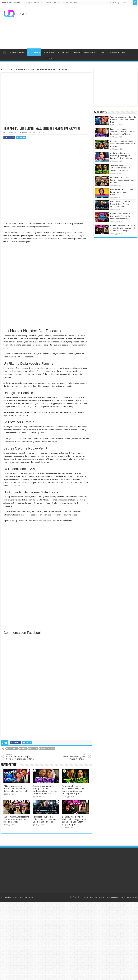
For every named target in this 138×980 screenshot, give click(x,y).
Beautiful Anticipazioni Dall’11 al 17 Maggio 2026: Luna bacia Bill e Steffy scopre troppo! (74, 821)
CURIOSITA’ (47, 58)
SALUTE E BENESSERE (117, 52)
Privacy (27, 2)
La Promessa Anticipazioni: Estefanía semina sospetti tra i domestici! (16, 819)
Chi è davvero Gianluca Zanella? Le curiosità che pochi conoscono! (123, 192)
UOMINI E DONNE (17, 52)
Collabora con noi (52, 2)
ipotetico (33, 749)
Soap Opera (14, 69)
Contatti (37, 2)
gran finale (12, 749)
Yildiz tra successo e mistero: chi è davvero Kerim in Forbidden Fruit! (16, 788)
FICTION (65, 52)
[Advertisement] (85, 27)
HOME (4, 52)
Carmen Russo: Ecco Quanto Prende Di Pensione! (72, 757)
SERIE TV (77, 52)
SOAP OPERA (33, 52)
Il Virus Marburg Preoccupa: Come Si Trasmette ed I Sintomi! (20, 757)
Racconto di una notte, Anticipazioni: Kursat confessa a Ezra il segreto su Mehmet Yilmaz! (45, 790)
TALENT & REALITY (50, 52)
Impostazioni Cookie (69, 2)
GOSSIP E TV (88, 52)
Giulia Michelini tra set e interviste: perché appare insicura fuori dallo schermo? (122, 156)
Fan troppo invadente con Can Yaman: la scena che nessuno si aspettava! (122, 144)
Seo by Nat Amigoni (129, 897)
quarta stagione (47, 749)
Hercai (23, 749)
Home (4, 69)
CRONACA (102, 52)
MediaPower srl (98, 897)
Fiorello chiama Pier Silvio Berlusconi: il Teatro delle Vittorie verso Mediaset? (120, 216)
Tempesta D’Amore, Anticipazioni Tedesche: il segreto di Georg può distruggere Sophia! (74, 790)
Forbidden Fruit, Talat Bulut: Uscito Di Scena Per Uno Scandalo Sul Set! (45, 819)
